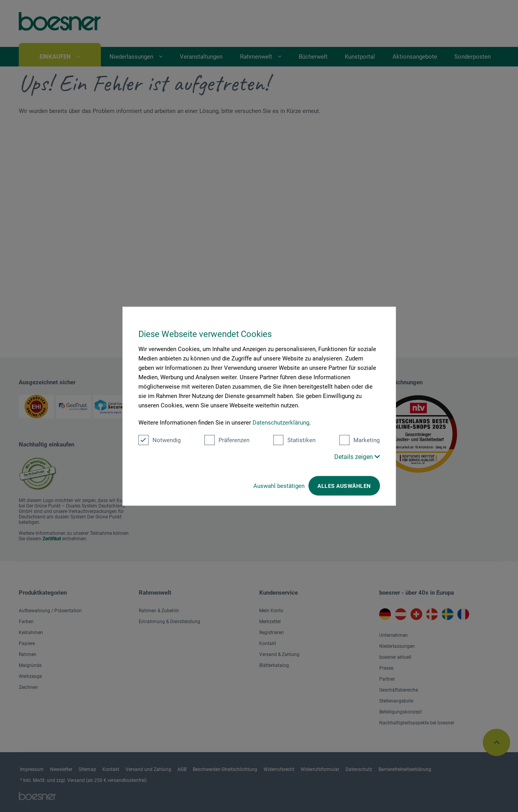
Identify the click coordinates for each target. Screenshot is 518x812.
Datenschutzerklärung (281, 422)
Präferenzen (227, 440)
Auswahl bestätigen (279, 486)
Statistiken (294, 440)
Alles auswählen (344, 486)
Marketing (359, 440)
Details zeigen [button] (357, 456)
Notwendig (160, 440)
